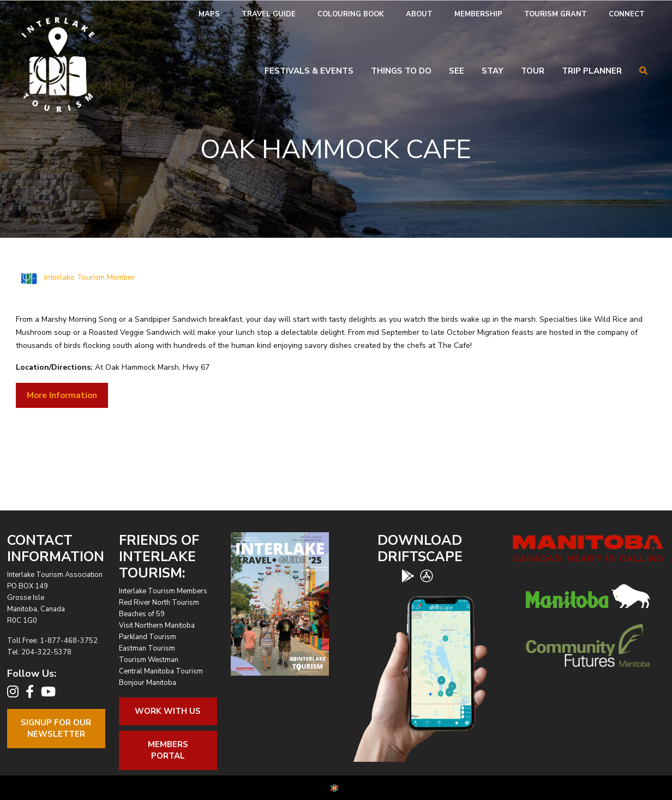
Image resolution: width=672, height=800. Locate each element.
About (419, 14)
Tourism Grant (556, 14)
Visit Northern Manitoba (157, 625)
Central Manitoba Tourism (161, 671)
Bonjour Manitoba (148, 683)
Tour (533, 71)
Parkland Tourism (148, 637)
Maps (209, 14)
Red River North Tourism (159, 603)
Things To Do (401, 71)
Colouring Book (351, 14)
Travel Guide (269, 14)
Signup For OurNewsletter (56, 728)
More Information (62, 395)
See (457, 71)
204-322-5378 (46, 652)
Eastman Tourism (147, 648)
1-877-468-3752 (69, 641)
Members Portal (168, 750)
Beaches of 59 (142, 614)
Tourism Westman (149, 660)
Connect (627, 14)
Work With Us (168, 711)
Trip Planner (592, 71)
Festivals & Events (309, 71)
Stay (493, 71)
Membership (478, 14)
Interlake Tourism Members (163, 591)
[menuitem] (209, 14)
